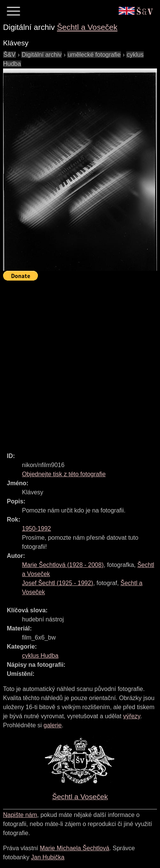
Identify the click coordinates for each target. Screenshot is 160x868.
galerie (53, 725)
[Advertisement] (80, 363)
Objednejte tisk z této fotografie (64, 474)
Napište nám (20, 815)
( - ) (63, 565)
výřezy (132, 716)
